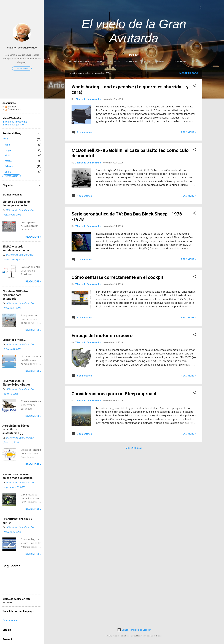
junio (7, 145)
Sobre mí (132, 61)
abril (7, 156)
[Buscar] (200, 8)
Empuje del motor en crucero (102, 336)
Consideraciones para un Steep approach (115, 394)
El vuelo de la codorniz (15, 122)
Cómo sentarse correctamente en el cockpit (117, 278)
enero (8, 172)
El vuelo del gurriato (13, 125)
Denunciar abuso (11, 621)
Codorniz (180, 61)
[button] (194, 87)
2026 (5, 139)
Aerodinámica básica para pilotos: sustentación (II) (16, 429)
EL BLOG (115, 61)
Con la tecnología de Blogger (134, 630)
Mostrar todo (189, 74)
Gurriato (162, 61)
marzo (8, 161)
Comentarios (13, 109)
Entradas (11, 107)
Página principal (80, 61)
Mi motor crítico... (14, 340)
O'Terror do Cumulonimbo (22, 48)
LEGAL (147, 61)
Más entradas (134, 449)
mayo (8, 150)
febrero (9, 166)
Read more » (189, 133)
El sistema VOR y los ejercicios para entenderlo (15, 295)
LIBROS (100, 61)
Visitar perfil (22, 68)
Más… (195, 61)
